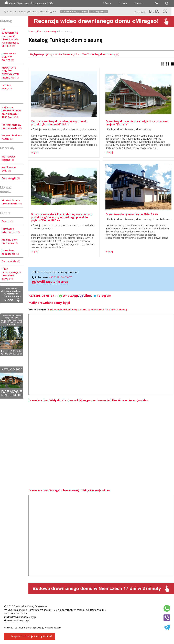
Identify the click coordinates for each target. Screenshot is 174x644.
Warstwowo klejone (9, 158)
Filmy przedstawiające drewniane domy (11, 274)
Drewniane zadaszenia (10, 252)
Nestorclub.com (53, 628)
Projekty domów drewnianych (12, 126)
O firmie (107, 3)
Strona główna (36, 31)
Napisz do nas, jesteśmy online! (29, 636)
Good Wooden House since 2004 (29, 3)
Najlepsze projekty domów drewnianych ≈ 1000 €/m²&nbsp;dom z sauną (75, 54)
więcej (35, 152)
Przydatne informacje (11, 231)
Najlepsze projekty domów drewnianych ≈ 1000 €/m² (11, 112)
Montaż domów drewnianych (12, 202)
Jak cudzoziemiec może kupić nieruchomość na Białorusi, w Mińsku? (10, 38)
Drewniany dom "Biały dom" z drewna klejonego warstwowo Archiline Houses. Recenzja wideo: (89, 400)
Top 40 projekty (99, 11)
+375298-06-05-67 (15, 11)
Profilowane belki (9, 169)
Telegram (51, 11)
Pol (156, 3)
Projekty (123, 3)
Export (7, 221)
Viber (42, 11)
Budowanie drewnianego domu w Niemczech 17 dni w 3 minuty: (88, 309)
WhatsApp (33, 11)
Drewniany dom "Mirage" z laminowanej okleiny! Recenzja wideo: (69, 490)
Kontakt (139, 3)
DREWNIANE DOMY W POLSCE (9, 57)
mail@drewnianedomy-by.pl (49, 303)
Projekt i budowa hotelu (12, 137)
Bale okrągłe (11, 178)
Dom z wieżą (11, 261)
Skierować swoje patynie (74, 11)
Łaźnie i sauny (7, 87)
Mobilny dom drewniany (10, 241)
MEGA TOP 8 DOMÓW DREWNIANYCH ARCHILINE (10, 73)
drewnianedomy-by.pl (17, 620)
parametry (51, 31)
